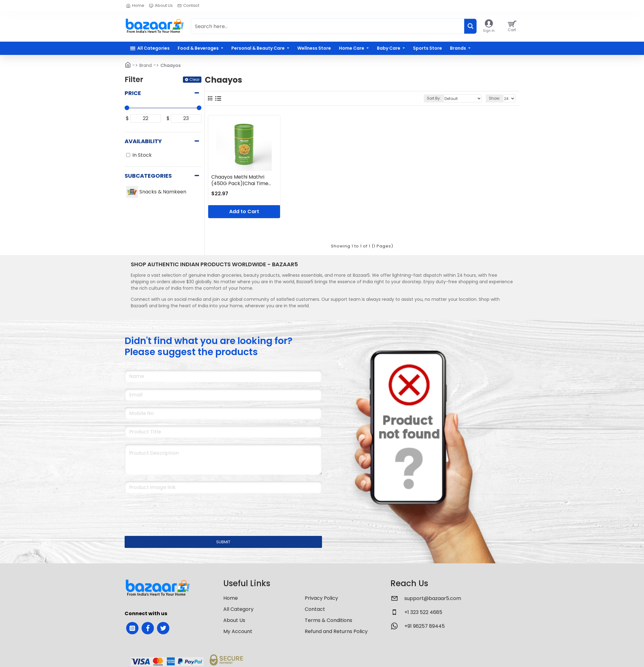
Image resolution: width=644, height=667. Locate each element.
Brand (146, 65)
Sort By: (434, 98)
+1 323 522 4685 (423, 612)
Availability (143, 141)
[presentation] (168, 511)
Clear (194, 79)
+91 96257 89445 (425, 626)
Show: (495, 98)
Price (133, 93)
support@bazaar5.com (433, 598)
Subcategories (148, 176)
